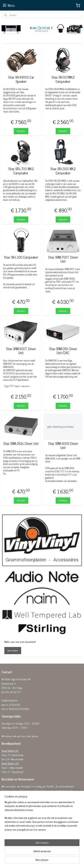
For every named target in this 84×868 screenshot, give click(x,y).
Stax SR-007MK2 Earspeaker (63, 79)
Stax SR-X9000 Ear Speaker (21, 79)
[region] (42, 818)
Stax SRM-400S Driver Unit (63, 446)
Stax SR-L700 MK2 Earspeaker (21, 171)
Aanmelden (13, 650)
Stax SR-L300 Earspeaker (21, 257)
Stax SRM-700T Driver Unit (63, 259)
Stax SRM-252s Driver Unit (21, 444)
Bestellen (21, 131)
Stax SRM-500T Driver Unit (21, 351)
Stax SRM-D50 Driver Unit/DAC (63, 351)
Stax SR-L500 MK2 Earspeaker (63, 171)
